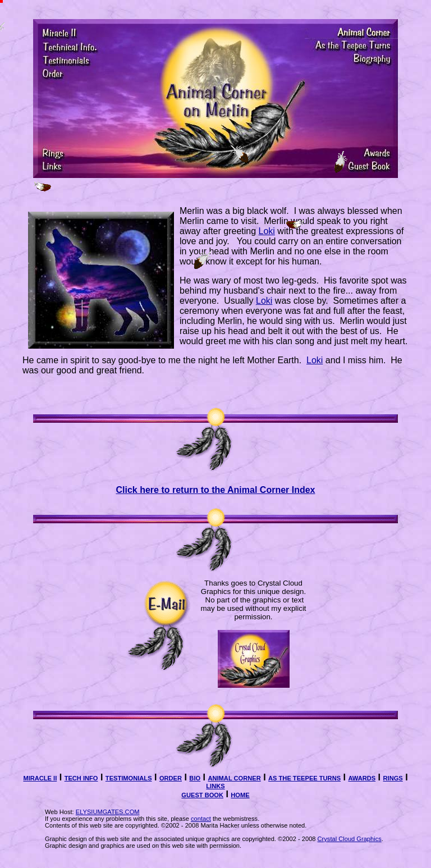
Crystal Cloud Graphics (350, 839)
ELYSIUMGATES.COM (108, 812)
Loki (267, 231)
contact (201, 819)
